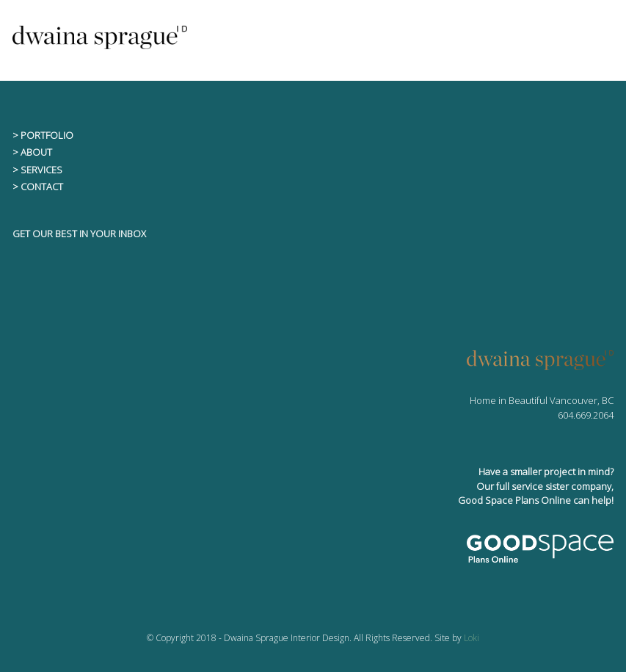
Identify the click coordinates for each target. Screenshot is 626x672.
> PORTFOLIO (43, 135)
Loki (472, 638)
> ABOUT (32, 152)
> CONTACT (38, 187)
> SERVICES (37, 170)
